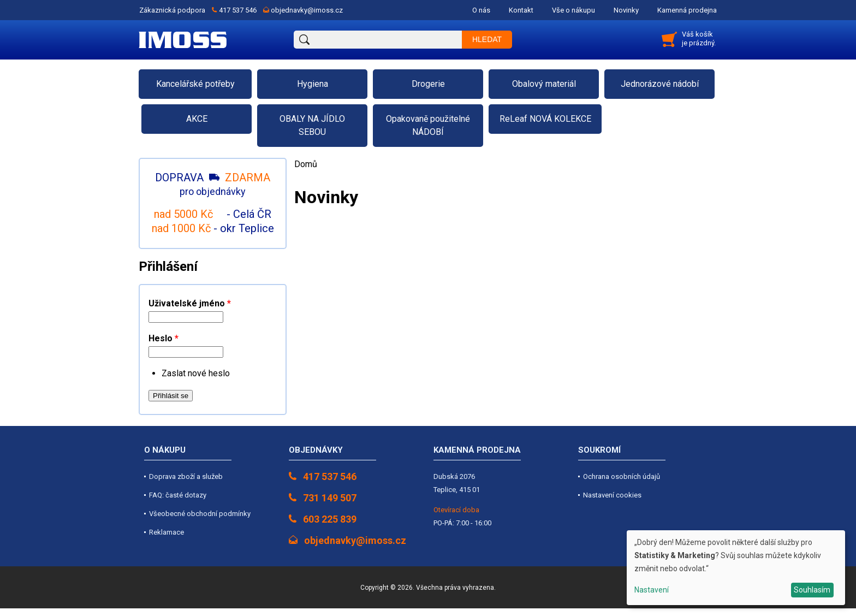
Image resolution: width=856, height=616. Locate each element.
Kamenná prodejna (687, 10)
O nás (481, 10)
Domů (306, 164)
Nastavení (652, 590)
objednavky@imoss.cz (307, 10)
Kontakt (521, 10)
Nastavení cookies (612, 495)
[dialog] (736, 568)
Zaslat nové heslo (196, 373)
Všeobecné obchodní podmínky (200, 514)
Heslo (164, 338)
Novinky (626, 10)
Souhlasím (812, 590)
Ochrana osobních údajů (622, 476)
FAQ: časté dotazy (178, 495)
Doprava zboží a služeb (186, 476)
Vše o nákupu (573, 10)
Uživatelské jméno (190, 303)
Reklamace (167, 532)
